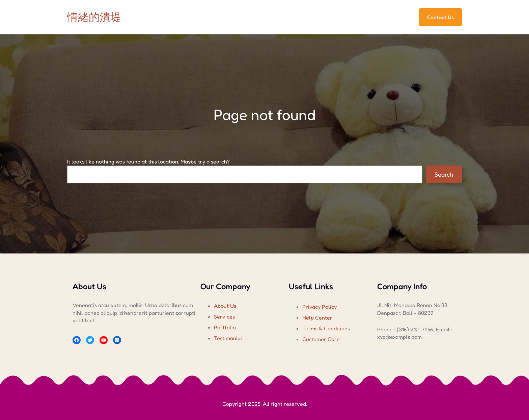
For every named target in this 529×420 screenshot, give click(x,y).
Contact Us (440, 17)
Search (444, 174)
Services (224, 317)
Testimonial (228, 338)
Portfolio (225, 327)
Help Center (317, 318)
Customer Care (321, 339)
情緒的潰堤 (94, 17)
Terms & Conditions (326, 328)
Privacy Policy (319, 307)
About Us (225, 306)
